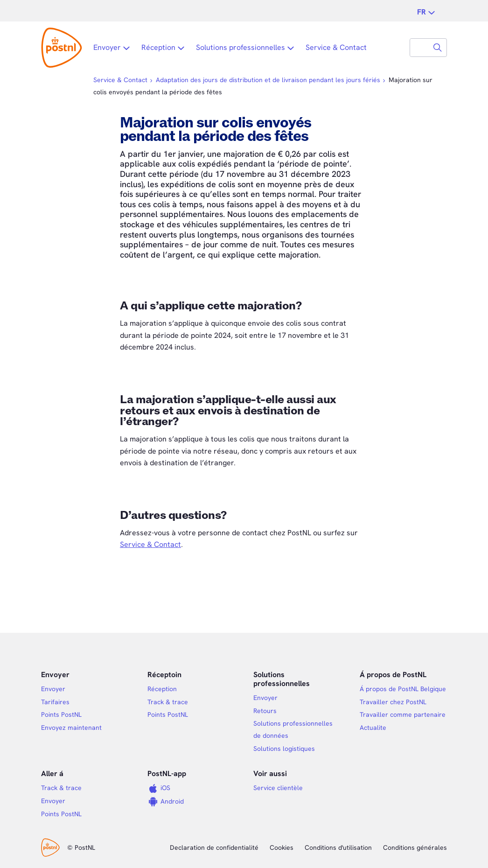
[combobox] (419, 48)
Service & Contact (150, 544)
